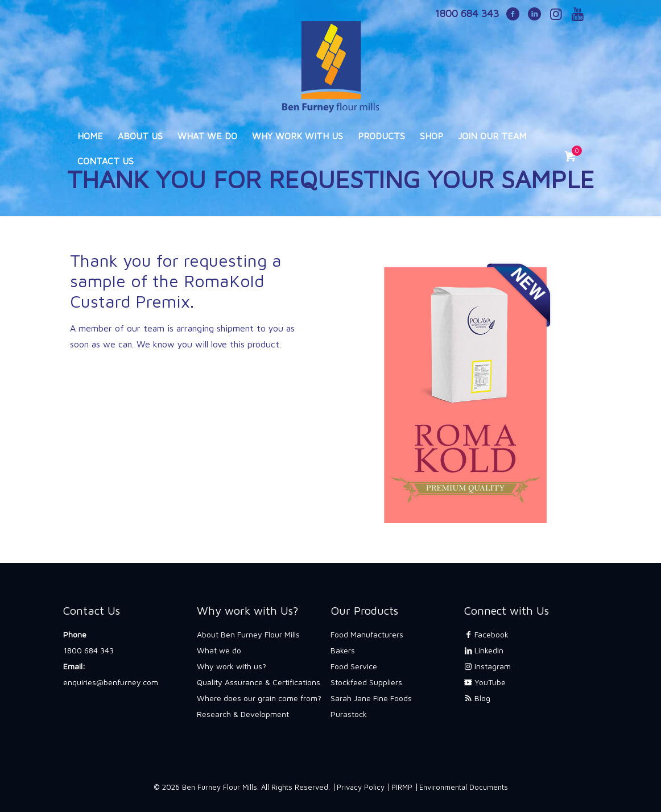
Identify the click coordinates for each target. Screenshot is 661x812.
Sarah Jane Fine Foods (371, 698)
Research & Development (243, 714)
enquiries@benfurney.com (111, 682)
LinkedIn (484, 650)
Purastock (349, 714)
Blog (477, 698)
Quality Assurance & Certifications (259, 682)
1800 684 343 (88, 650)
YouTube (485, 682)
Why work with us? (232, 666)
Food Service (354, 666)
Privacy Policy (361, 787)
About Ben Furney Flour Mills (248, 634)
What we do (219, 650)
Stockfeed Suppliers (366, 682)
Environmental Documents (464, 787)
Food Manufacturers (367, 634)
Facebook (486, 634)
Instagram (488, 666)
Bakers (343, 650)
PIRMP (402, 787)
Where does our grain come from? (259, 698)
